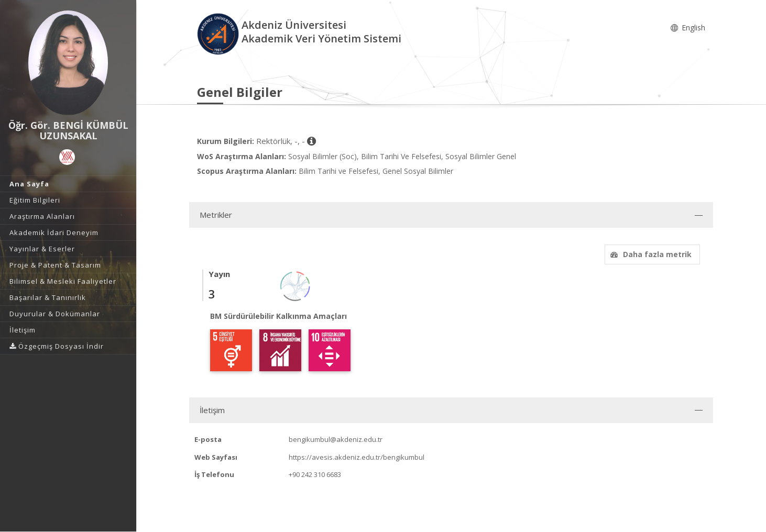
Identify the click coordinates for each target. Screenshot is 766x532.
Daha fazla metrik (650, 254)
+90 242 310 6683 (315, 474)
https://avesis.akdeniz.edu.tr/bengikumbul (357, 457)
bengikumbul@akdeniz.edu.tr (336, 439)
